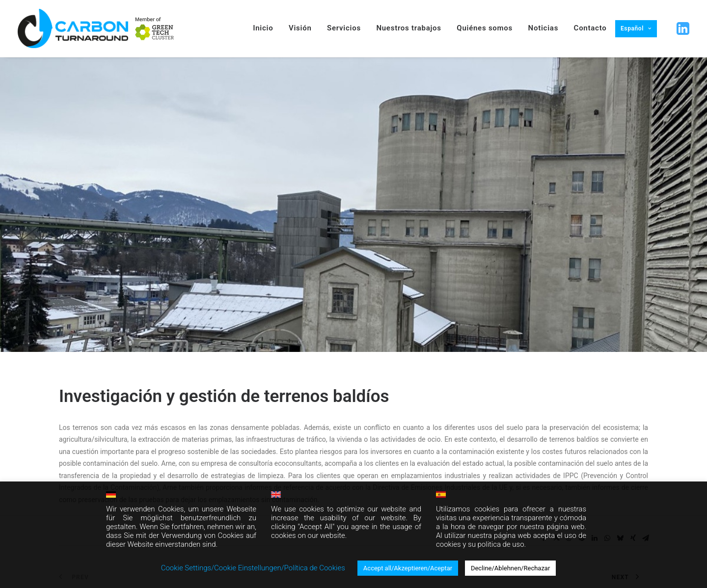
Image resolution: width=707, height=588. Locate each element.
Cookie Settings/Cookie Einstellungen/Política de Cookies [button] (253, 568)
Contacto (590, 28)
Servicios (344, 28)
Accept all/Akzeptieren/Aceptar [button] (408, 568)
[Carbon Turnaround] (73, 28)
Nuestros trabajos (408, 28)
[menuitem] (155, 28)
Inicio (263, 28)
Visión (300, 28)
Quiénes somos (485, 28)
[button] (682, 29)
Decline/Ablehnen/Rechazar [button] (510, 568)
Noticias (544, 28)
